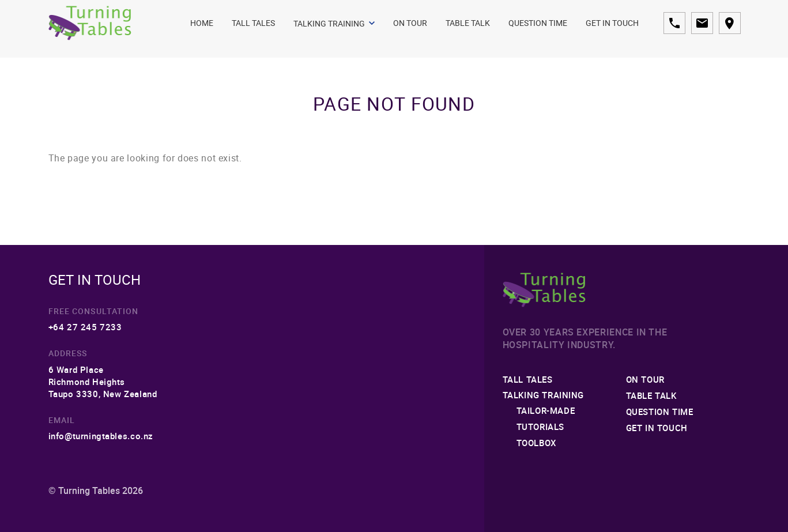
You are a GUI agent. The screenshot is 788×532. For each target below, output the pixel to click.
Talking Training (334, 23)
